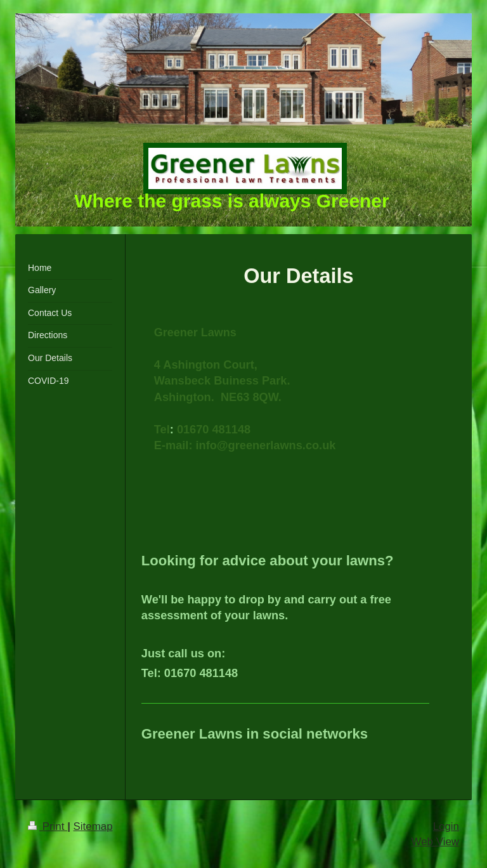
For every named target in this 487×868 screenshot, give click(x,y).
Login (446, 826)
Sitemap (93, 826)
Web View (435, 842)
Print (48, 826)
